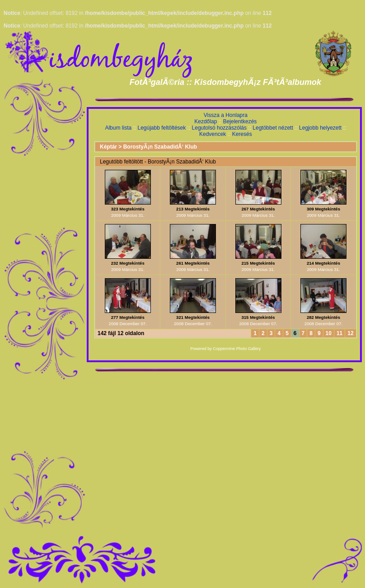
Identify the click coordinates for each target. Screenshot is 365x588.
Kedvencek (213, 134)
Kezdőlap (206, 121)
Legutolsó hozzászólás (219, 128)
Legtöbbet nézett (273, 128)
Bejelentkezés (240, 121)
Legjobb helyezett (320, 128)
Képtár (108, 147)
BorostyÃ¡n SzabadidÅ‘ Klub (160, 147)
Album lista (118, 128)
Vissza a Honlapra (226, 115)
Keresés (242, 134)
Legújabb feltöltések (161, 128)
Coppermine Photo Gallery (237, 349)
